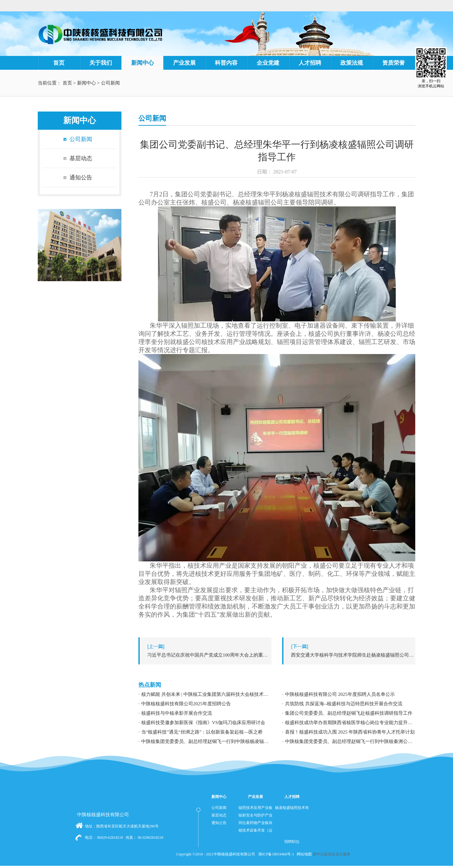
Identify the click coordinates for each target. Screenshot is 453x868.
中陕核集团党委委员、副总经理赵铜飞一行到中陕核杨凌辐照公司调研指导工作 (206, 741)
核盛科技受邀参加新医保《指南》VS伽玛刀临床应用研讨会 (203, 723)
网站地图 (303, 854)
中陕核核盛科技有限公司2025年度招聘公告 (186, 704)
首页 (59, 63)
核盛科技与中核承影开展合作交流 (177, 713)
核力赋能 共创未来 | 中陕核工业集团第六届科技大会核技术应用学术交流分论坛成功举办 (206, 694)
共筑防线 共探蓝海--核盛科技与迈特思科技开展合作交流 (344, 704)
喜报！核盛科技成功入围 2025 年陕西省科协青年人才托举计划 (350, 732)
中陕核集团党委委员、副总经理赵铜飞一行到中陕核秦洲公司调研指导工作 (350, 741)
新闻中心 (87, 83)
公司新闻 (110, 83)
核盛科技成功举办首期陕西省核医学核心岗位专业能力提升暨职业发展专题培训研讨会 (350, 723)
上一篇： (207, 655)
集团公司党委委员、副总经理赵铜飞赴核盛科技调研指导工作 (349, 713)
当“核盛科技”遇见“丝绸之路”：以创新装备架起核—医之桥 (202, 732)
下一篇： (350, 655)
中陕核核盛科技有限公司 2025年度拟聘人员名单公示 (340, 694)
